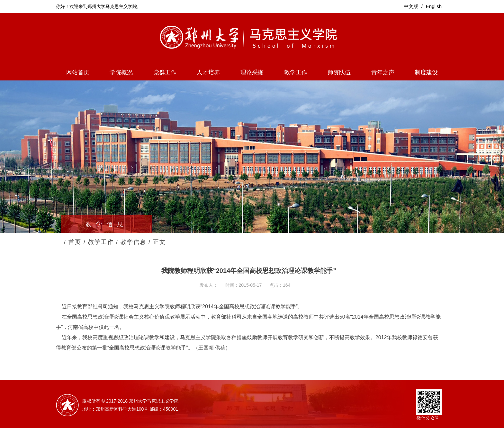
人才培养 (208, 72)
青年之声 (383, 72)
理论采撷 (252, 72)
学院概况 (121, 72)
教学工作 (296, 72)
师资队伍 (339, 72)
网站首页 (78, 72)
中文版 (411, 6)
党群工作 (165, 72)
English (434, 6)
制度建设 (426, 72)
